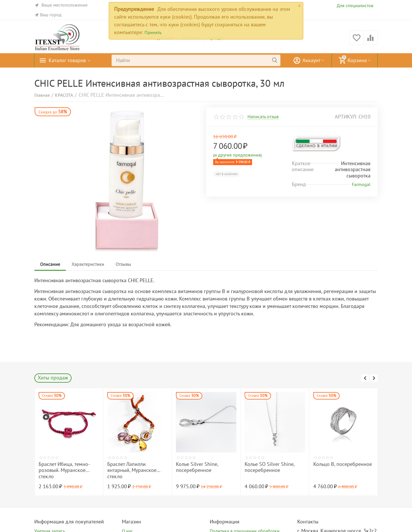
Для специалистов (355, 5)
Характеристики (88, 264)
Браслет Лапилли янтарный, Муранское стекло (201, 470)
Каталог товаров (67, 60)
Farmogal (361, 184)
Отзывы (123, 264)
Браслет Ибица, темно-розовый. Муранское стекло (133, 470)
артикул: (346, 117)
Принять (153, 32)
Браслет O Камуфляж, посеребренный (63, 467)
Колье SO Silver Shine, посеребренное (338, 467)
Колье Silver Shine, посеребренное (266, 467)
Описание (50, 264)
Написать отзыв (263, 117)
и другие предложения (237, 155)
